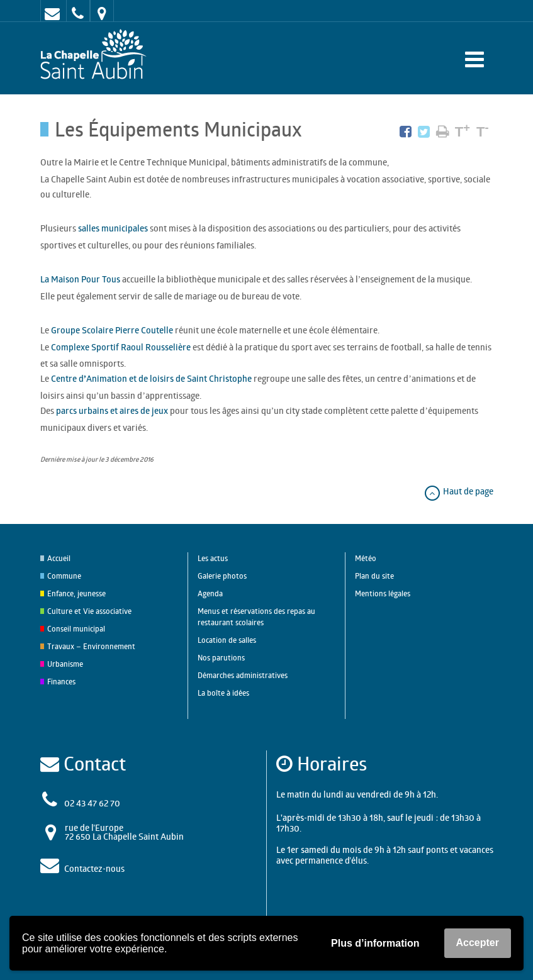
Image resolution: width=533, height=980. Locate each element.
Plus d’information (375, 943)
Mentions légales (383, 593)
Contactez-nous (94, 868)
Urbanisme (65, 664)
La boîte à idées (223, 693)
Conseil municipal (76, 629)
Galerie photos (222, 576)
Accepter (478, 943)
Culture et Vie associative (89, 611)
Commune (64, 576)
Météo (366, 558)
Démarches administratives (243, 675)
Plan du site (374, 576)
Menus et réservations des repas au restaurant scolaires (256, 617)
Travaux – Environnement (91, 646)
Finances (61, 682)
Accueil (59, 558)
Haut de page (458, 491)
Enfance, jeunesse (76, 593)
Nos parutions (221, 658)
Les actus (213, 558)
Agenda (210, 593)
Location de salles (227, 640)
